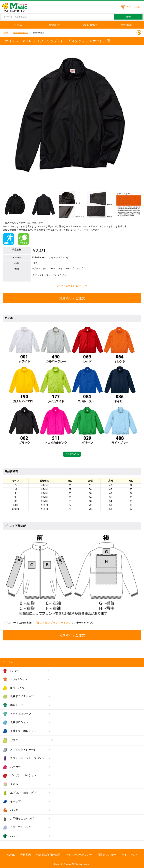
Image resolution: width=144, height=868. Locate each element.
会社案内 (25, 855)
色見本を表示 (72, 454)
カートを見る (130, 7)
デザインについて (90, 25)
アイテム (18, 25)
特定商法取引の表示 (48, 855)
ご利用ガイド (54, 25)
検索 (128, 17)
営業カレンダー (107, 855)
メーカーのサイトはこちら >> (72, 286)
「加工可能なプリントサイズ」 (53, 623)
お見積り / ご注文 (72, 298)
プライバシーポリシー (79, 855)
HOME (6, 32)
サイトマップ (129, 855)
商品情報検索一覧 (21, 33)
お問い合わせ (126, 25)
